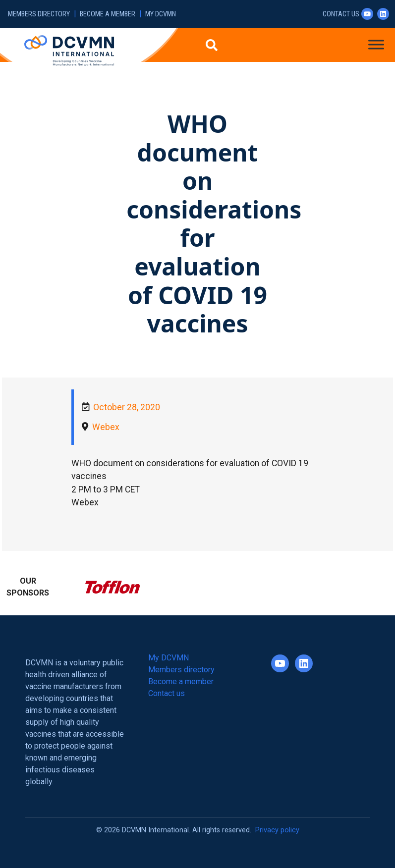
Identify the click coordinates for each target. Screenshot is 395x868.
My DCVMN (161, 14)
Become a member (108, 14)
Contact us (341, 14)
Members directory (39, 14)
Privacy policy (277, 830)
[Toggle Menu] (376, 44)
